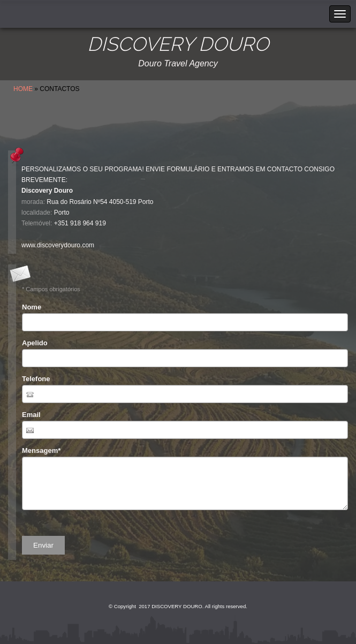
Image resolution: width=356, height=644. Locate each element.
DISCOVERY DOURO (178, 44)
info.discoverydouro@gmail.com (67, 234)
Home (23, 89)
